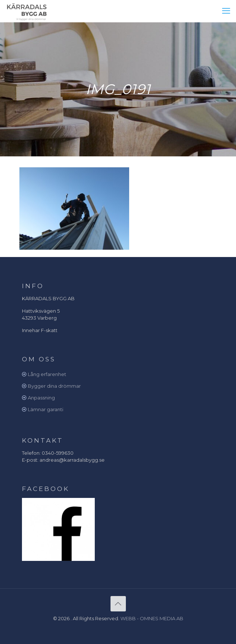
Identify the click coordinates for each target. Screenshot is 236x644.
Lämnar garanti (46, 409)
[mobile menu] (226, 11)
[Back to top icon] (118, 604)
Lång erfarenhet (47, 374)
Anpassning (41, 398)
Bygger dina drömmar (54, 386)
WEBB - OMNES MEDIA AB (152, 618)
